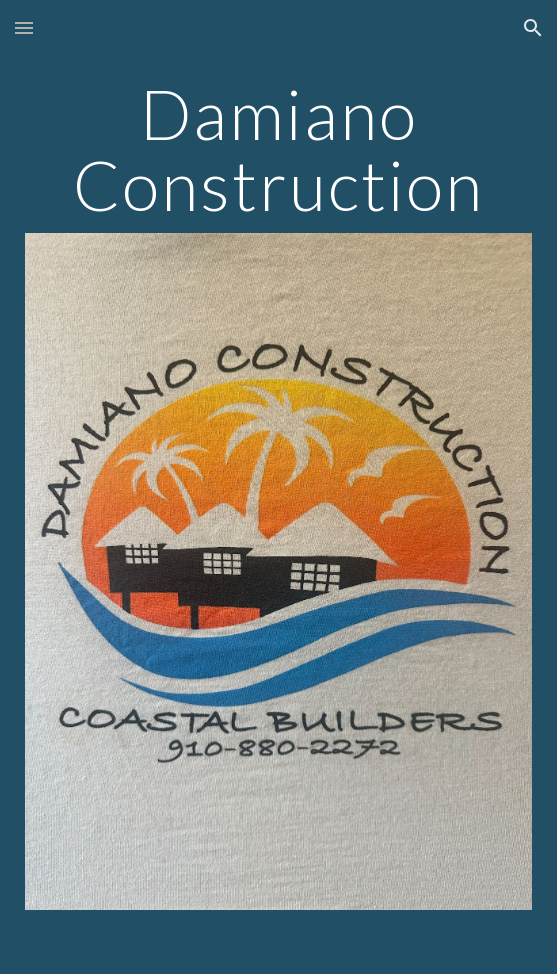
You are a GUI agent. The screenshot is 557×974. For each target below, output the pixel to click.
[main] (278, 148)
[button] (24, 27)
